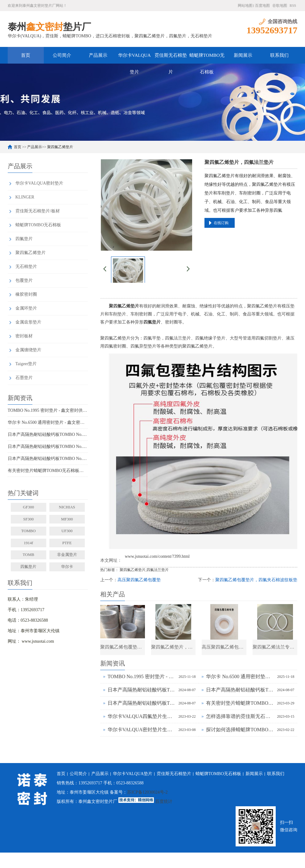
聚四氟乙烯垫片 (60, 147)
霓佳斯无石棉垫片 (171, 58)
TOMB (29, 555)
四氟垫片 (24, 239)
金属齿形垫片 (28, 322)
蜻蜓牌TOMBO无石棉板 (207, 58)
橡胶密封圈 (26, 294)
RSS (293, 6)
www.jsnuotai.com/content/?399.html (157, 556)
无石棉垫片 (26, 267)
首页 (26, 55)
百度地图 (262, 6)
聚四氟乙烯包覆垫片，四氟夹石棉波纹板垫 (256, 580)
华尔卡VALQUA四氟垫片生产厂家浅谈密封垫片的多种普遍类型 (142, 716)
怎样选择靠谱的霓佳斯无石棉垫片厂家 (240, 716)
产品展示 (98, 55)
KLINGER (25, 197)
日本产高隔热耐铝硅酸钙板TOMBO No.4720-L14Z (48, 459)
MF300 (67, 519)
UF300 (67, 531)
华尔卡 (67, 567)
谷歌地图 (280, 6)
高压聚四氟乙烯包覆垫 (139, 580)
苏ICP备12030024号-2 (147, 792)
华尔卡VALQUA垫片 (134, 58)
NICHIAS (67, 507)
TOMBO (29, 531)
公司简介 (62, 55)
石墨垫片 (24, 378)
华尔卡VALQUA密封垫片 (39, 183)
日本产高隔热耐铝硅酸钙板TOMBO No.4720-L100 (48, 447)
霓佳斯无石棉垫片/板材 (38, 211)
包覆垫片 (24, 280)
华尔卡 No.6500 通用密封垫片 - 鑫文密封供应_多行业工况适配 (48, 422)
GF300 (28, 507)
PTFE (67, 543)
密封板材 (24, 336)
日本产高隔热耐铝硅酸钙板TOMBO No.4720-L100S (48, 434)
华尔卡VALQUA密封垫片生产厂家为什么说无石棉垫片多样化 (142, 730)
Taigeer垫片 (26, 364)
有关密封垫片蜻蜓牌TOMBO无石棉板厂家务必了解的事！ (48, 471)
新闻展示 (243, 55)
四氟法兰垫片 (158, 570)
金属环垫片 (26, 308)
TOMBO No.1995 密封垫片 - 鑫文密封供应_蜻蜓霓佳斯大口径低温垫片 (48, 410)
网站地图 (245, 6)
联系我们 (279, 55)
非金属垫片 (67, 555)
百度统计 (164, 801)
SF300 (28, 519)
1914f (28, 543)
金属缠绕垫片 (28, 350)
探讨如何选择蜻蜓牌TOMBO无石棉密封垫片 (240, 730)
